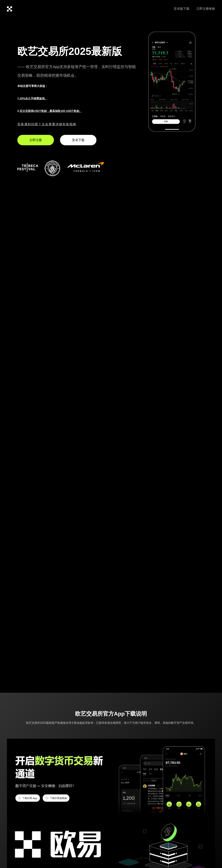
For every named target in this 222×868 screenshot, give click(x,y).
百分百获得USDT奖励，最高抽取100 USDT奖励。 (51, 111)
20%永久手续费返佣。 (33, 98)
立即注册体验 (206, 9)
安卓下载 (78, 140)
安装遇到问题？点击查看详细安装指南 (47, 124)
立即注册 (36, 140)
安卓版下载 (182, 9)
